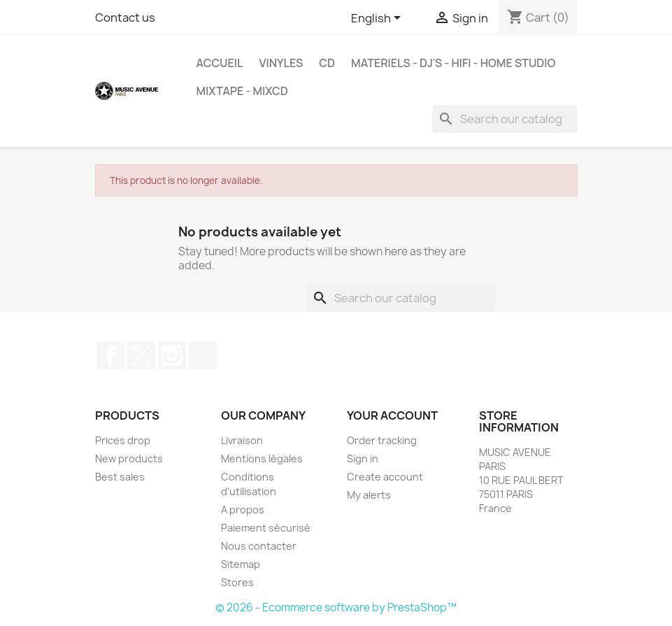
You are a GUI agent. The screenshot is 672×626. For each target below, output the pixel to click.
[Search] (505, 119)
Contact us (125, 17)
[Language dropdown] (378, 19)
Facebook (110, 355)
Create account (385, 477)
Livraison (242, 440)
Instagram (172, 355)
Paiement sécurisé (266, 528)
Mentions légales (262, 458)
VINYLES (281, 63)
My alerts (369, 495)
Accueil (220, 63)
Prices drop (123, 440)
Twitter (141, 355)
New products (129, 458)
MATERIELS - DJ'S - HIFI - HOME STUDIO (453, 63)
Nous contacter (259, 546)
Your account (392, 415)
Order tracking (382, 440)
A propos (243, 510)
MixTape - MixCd (242, 91)
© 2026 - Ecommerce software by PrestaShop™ (336, 607)
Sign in (363, 458)
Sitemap (241, 564)
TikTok (203, 355)
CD (327, 63)
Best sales (120, 477)
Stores (237, 582)
